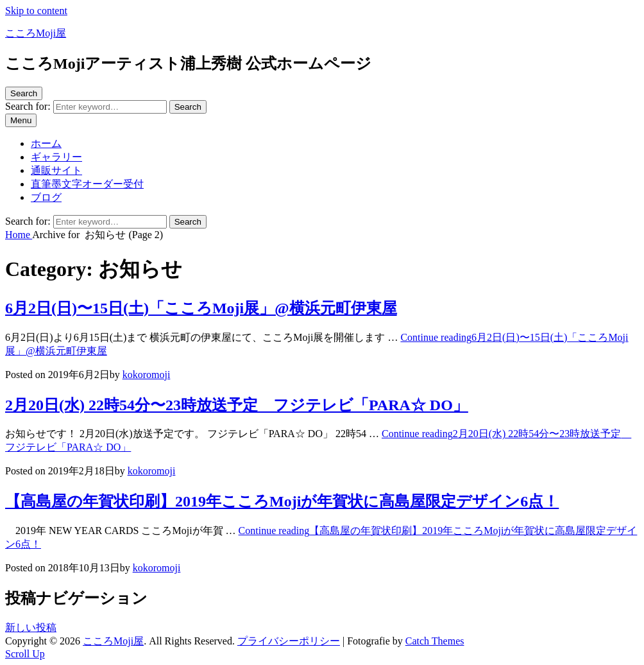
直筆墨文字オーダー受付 (87, 184)
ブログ (46, 197)
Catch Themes (435, 641)
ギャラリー (56, 157)
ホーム (46, 143)
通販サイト (56, 170)
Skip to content (36, 11)
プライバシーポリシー (289, 641)
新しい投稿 (31, 627)
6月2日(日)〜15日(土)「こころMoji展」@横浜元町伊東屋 (201, 308)
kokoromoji (147, 375)
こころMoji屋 (36, 33)
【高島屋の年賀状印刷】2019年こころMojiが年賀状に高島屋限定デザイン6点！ (282, 501)
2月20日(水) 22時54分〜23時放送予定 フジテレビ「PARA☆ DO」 (237, 405)
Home (19, 235)
